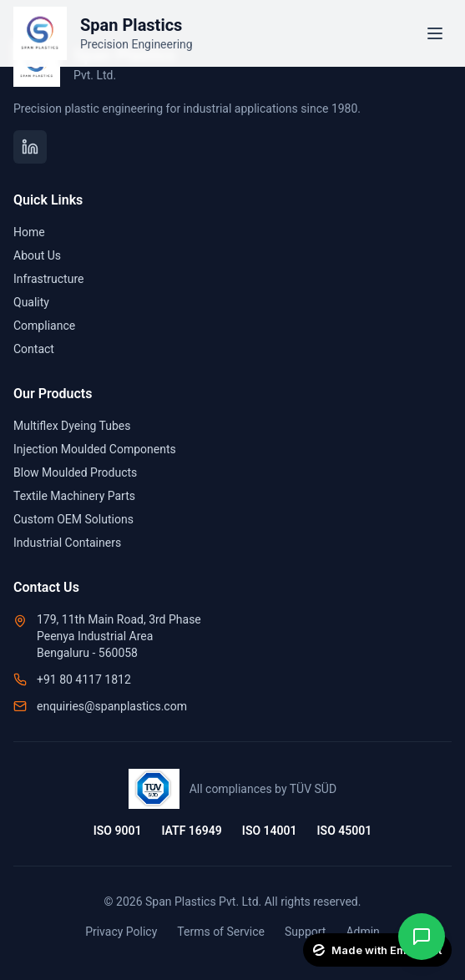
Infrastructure (48, 279)
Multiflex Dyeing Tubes (72, 426)
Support (305, 932)
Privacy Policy (121, 932)
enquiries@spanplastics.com (112, 706)
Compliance (44, 326)
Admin (362, 932)
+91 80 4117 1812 (84, 679)
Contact (34, 349)
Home (29, 232)
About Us (37, 255)
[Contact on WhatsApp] (422, 937)
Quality (31, 302)
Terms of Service (221, 932)
